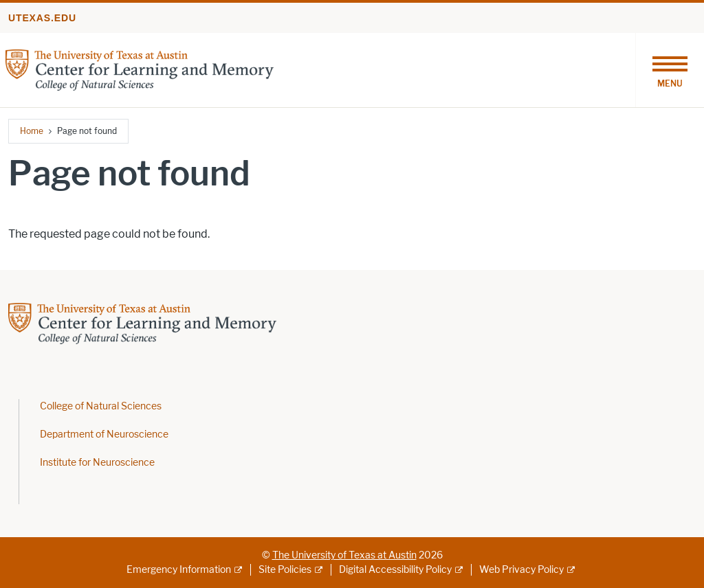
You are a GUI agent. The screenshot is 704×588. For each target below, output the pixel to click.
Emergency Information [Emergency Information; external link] (179, 570)
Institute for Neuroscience (97, 463)
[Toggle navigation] (670, 70)
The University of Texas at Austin (344, 555)
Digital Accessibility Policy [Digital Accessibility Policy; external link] (395, 570)
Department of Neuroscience (104, 434)
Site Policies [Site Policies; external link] (285, 570)
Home (32, 131)
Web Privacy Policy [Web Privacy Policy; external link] (521, 570)
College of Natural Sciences (101, 406)
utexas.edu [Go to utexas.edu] (42, 18)
